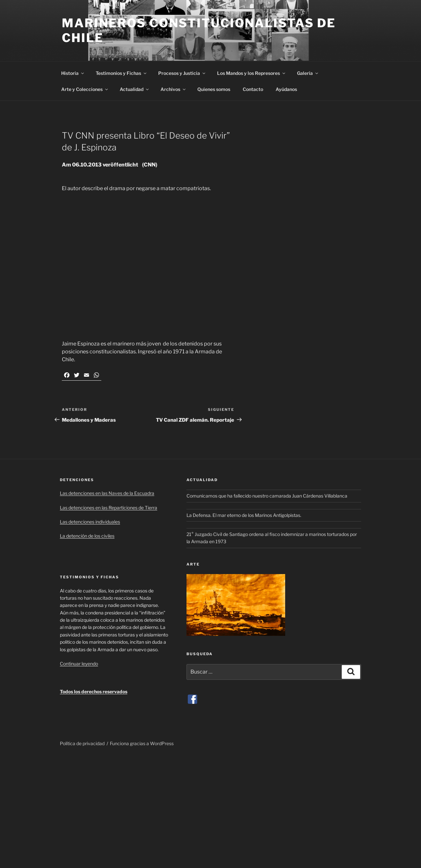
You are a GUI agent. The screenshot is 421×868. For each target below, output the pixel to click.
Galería (308, 73)
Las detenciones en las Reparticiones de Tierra (109, 508)
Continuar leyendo (79, 664)
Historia (73, 73)
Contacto (253, 89)
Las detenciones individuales (90, 522)
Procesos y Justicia (182, 73)
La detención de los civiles (87, 536)
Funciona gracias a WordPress (142, 743)
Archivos (173, 89)
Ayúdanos (286, 89)
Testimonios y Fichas (122, 73)
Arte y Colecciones (85, 89)
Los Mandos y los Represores (252, 73)
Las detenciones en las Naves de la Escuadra (107, 493)
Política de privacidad (82, 743)
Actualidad (135, 89)
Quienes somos (214, 89)
